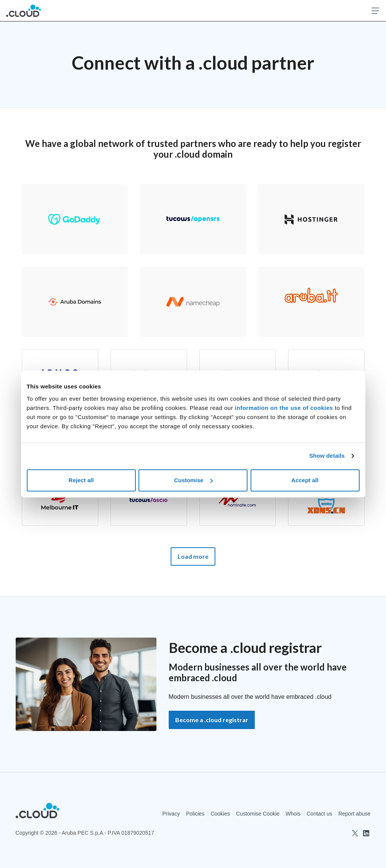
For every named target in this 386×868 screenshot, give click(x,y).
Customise (193, 480)
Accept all (305, 480)
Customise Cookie (258, 814)
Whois (293, 814)
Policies (195, 814)
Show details (327, 456)
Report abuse (354, 814)
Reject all (81, 480)
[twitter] (355, 833)
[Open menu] (375, 11)
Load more (193, 556)
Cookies (220, 814)
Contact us (320, 814)
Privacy (171, 814)
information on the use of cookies (285, 408)
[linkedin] (366, 833)
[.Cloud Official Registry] (24, 11)
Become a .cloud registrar (212, 720)
